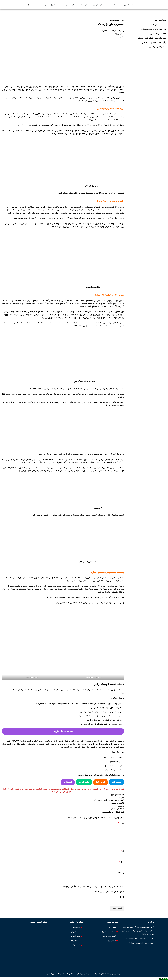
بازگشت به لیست (118, 803)
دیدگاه (121, 823)
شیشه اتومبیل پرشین (39, 922)
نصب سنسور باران (118, 795)
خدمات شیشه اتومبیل (99, 5)
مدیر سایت (103, 30)
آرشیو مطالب (82, 5)
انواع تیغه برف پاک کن (158, 47)
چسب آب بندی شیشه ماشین (155, 25)
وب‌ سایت (121, 873)
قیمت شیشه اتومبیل (57, 5)
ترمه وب (48, 974)
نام (122, 851)
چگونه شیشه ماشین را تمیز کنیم (154, 42)
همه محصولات (116, 5)
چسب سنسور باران (117, 20)
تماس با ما (45, 5)
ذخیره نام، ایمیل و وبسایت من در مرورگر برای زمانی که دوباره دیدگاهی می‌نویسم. (93, 886)
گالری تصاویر (70, 5)
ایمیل (122, 862)
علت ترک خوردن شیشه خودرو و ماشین (151, 38)
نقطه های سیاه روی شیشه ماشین (153, 29)
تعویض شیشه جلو (109, 578)
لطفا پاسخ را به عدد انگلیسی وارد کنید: (110, 892)
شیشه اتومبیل (129, 5)
